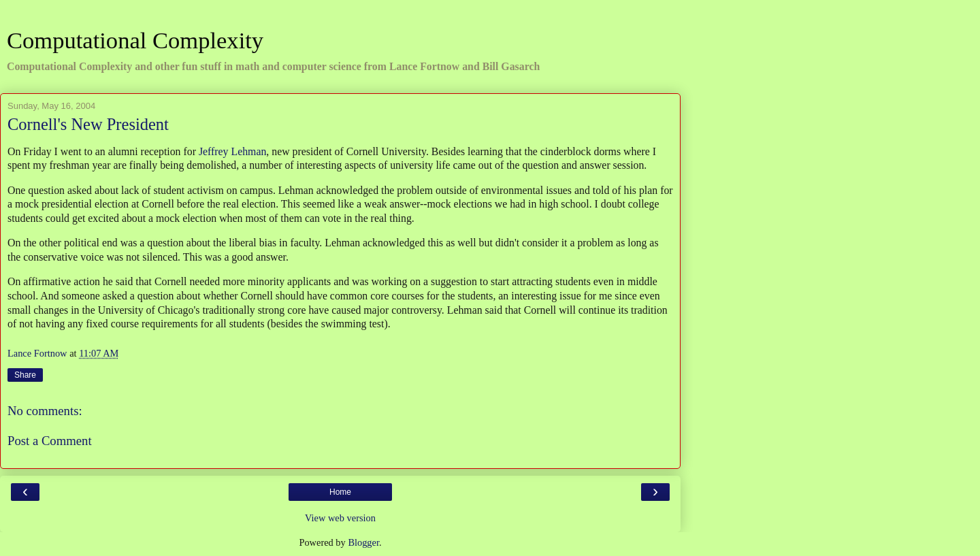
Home (340, 492)
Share (25, 375)
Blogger (363, 542)
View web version (340, 518)
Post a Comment (50, 441)
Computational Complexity (135, 40)
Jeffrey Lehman (232, 151)
